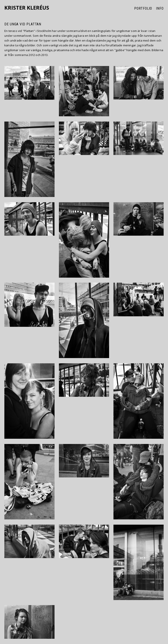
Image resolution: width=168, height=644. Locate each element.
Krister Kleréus (27, 8)
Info (160, 8)
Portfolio (143, 8)
